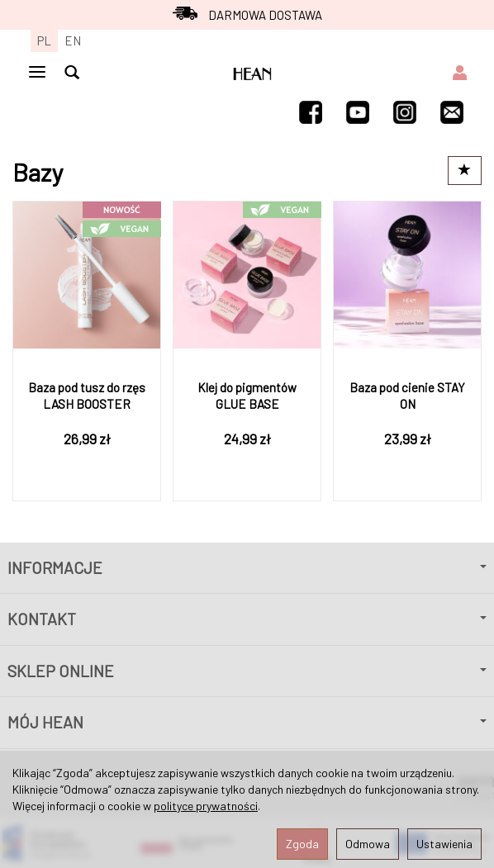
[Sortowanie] (465, 171)
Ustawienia (444, 844)
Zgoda (302, 844)
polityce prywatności (206, 806)
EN (73, 40)
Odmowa (368, 844)
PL (44, 40)
